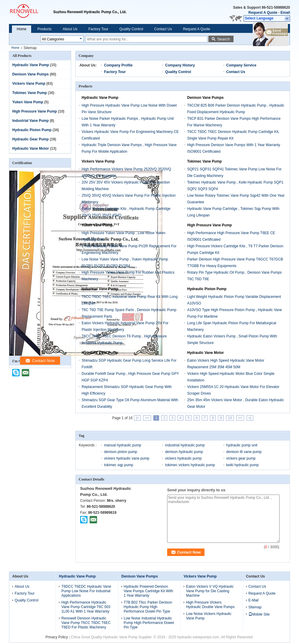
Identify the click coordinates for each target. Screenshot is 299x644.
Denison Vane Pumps (30, 74)
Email (285, 13)
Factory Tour (98, 29)
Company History (180, 65)
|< (137, 418)
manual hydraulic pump (123, 445)
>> (240, 418)
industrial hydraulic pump (185, 445)
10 (230, 418)
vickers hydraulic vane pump (127, 458)
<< (147, 418)
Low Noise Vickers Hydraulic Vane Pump (209, 616)
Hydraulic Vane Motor (31, 149)
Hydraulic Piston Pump (32, 130)
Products (44, 29)
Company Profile (118, 65)
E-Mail (254, 600)
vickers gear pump (241, 458)
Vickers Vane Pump (29, 84)
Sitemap (255, 607)
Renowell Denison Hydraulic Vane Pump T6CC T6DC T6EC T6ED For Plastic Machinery (86, 623)
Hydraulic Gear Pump (30, 139)
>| (250, 418)
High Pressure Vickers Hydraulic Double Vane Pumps (210, 605)
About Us (70, 29)
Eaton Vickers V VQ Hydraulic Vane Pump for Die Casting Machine (210, 591)
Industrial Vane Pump (30, 121)
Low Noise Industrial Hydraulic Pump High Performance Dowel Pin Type (149, 623)
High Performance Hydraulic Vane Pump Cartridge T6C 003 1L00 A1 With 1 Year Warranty (86, 607)
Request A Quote (263, 13)
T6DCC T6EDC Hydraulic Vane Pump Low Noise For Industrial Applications (86, 591)
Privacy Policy (57, 637)
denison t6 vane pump (244, 452)
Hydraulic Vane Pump (31, 65)
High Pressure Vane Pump (35, 111)
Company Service (241, 65)
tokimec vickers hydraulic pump (190, 465)
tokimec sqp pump (119, 465)
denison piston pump (121, 452)
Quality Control (131, 29)
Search (224, 39)
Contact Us (163, 29)
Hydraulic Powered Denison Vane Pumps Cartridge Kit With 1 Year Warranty (148, 591)
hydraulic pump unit (242, 445)
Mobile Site (259, 614)
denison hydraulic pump (184, 452)
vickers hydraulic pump (183, 458)
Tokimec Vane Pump (30, 93)
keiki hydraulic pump (243, 465)
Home (22, 29)
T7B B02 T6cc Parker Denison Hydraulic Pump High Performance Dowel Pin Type (148, 607)
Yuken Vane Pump (28, 102)
